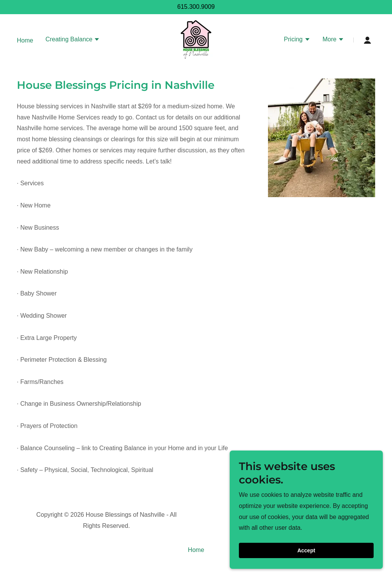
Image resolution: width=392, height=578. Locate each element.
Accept (306, 550)
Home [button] (196, 550)
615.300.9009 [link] (196, 7)
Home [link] (25, 40)
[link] (196, 40)
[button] (73, 40)
